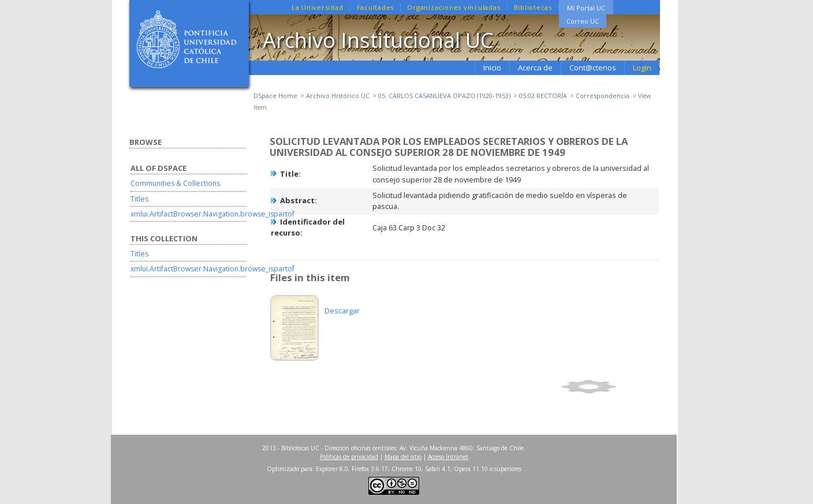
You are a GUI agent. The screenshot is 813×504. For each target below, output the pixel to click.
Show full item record (608, 387)
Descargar (342, 311)
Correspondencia (603, 96)
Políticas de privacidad (349, 457)
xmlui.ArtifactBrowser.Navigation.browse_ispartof (212, 214)
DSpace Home (275, 96)
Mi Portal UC (586, 8)
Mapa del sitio (403, 457)
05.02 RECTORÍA (543, 96)
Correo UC (583, 21)
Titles (139, 199)
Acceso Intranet (448, 457)
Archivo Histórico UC (338, 96)
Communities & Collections (175, 183)
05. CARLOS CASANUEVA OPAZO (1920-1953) (444, 96)
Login (642, 68)
